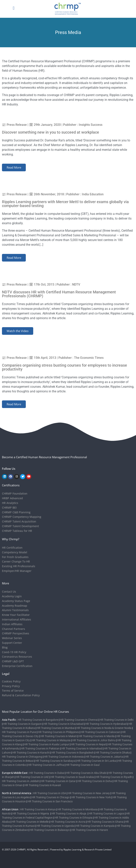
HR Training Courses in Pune (19, 732)
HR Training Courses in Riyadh (114, 777)
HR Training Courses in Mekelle (30, 822)
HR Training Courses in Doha (95, 781)
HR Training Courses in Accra (68, 822)
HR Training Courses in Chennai (79, 720)
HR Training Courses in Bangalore (38, 720)
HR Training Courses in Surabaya (55, 761)
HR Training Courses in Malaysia (51, 740)
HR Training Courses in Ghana (105, 822)
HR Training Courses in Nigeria (31, 814)
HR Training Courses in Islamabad (82, 748)
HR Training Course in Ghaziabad (64, 724)
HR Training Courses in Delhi (117, 720)
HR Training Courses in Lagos (107, 814)
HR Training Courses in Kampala (95, 826)
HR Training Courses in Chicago (51, 797)
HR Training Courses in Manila (97, 736)
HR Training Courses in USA (50, 793)
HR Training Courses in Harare (90, 830)
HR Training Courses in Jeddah (21, 781)
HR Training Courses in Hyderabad (106, 724)
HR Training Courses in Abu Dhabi (86, 773)
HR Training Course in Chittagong (22, 757)
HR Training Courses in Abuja (69, 814)
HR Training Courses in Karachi (31, 753)
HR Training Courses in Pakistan (40, 748)
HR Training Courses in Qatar (58, 781)
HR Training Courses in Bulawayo (50, 830)
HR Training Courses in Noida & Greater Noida (104, 728)
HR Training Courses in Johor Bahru (94, 740)
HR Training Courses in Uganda (55, 826)
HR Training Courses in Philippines (58, 732)
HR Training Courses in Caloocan (100, 732)
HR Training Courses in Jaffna (46, 765)
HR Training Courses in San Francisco (50, 801)
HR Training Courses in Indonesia (64, 757)
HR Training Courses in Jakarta (104, 757)
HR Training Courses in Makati (59, 736)
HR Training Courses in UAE (32, 777)
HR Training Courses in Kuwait (43, 785)
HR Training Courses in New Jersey (89, 793)
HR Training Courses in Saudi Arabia (72, 777)
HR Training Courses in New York (91, 797)
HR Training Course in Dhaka (113, 753)
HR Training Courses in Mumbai (56, 728)
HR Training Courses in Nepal (88, 744)
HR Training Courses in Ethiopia (73, 818)
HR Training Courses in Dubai (47, 773)
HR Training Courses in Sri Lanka (96, 761)
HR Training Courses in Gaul (83, 765)
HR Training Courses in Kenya (38, 809)
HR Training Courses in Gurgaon (22, 724)
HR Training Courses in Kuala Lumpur (47, 744)
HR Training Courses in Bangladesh (73, 753)
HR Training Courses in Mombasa (78, 809)
